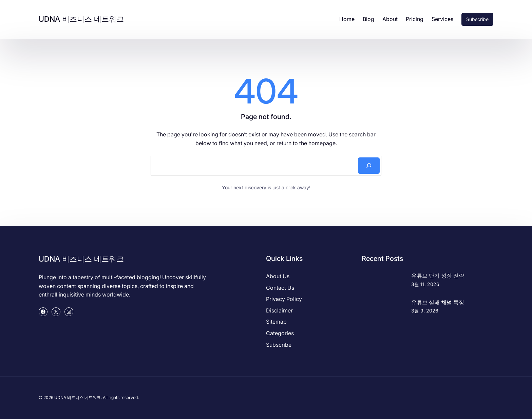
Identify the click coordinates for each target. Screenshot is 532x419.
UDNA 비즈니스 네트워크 (81, 19)
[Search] (369, 166)
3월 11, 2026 (425, 284)
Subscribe (477, 19)
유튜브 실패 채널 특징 (438, 302)
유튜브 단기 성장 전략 (438, 275)
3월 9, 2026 (425, 311)
